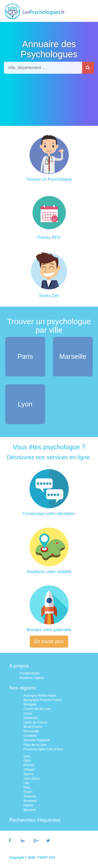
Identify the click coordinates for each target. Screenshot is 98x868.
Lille (26, 783)
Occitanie (30, 736)
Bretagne (30, 704)
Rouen (28, 792)
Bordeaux (30, 801)
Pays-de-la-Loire (35, 745)
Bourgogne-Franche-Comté (43, 700)
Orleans (29, 770)
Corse (28, 714)
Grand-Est (31, 718)
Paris (27, 788)
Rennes (29, 765)
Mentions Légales (32, 678)
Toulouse (30, 796)
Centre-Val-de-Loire (37, 709)
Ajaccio (29, 774)
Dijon (27, 761)
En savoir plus (49, 641)
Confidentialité (30, 673)
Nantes (28, 805)
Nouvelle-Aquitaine (37, 740)
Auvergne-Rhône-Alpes (40, 696)
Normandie (31, 731)
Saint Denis (31, 779)
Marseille (30, 810)
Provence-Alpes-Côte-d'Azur (43, 749)
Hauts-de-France (35, 722)
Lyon (27, 756)
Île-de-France (33, 727)
